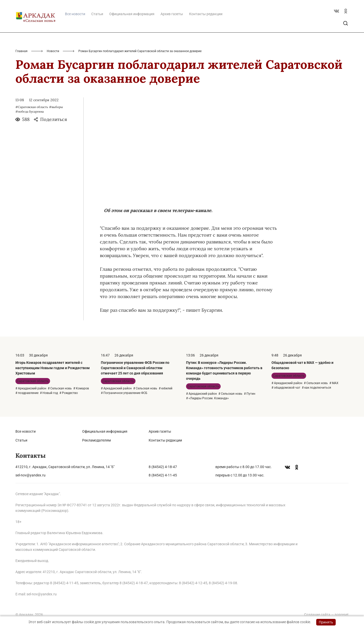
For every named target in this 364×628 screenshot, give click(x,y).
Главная (21, 51)
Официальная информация (132, 14)
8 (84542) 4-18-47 (163, 467)
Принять (326, 622)
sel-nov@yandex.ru (30, 475)
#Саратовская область (32, 107)
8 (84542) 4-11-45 (163, 475)
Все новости (26, 431)
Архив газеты (172, 14)
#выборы (56, 107)
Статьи (97, 14)
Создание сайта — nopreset (326, 615)
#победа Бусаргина (30, 111)
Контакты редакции (206, 14)
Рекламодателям (96, 440)
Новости (53, 51)
